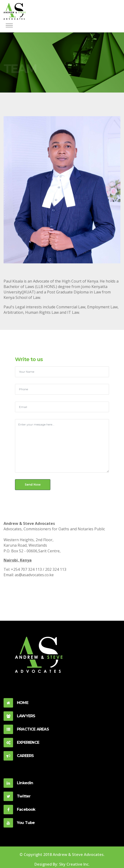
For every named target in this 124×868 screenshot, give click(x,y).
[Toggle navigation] (9, 26)
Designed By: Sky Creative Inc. (62, 864)
